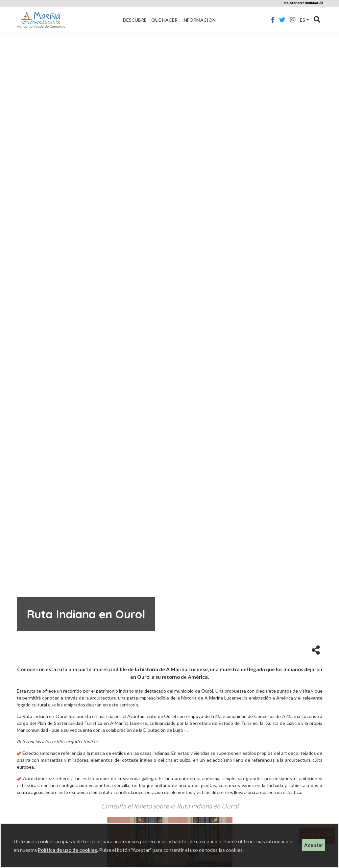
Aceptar (314, 845)
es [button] (303, 20)
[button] (316, 650)
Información (199, 20)
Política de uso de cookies (67, 850)
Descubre (135, 20)
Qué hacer (164, 20)
